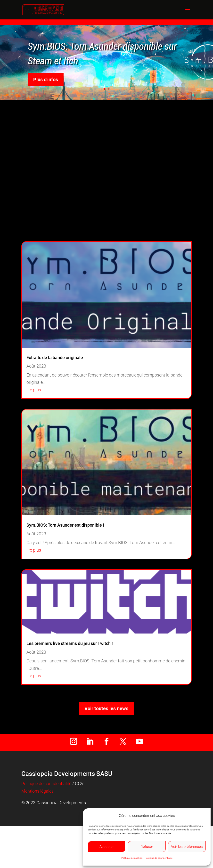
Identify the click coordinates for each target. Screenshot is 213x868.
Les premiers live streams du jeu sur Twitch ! (70, 643)
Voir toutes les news (106, 708)
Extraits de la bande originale (55, 358)
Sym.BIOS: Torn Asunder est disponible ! (65, 525)
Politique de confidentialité (159, 858)
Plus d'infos (46, 80)
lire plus (34, 390)
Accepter (107, 847)
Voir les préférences (187, 847)
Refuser (147, 847)
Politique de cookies (132, 858)
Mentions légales (37, 791)
